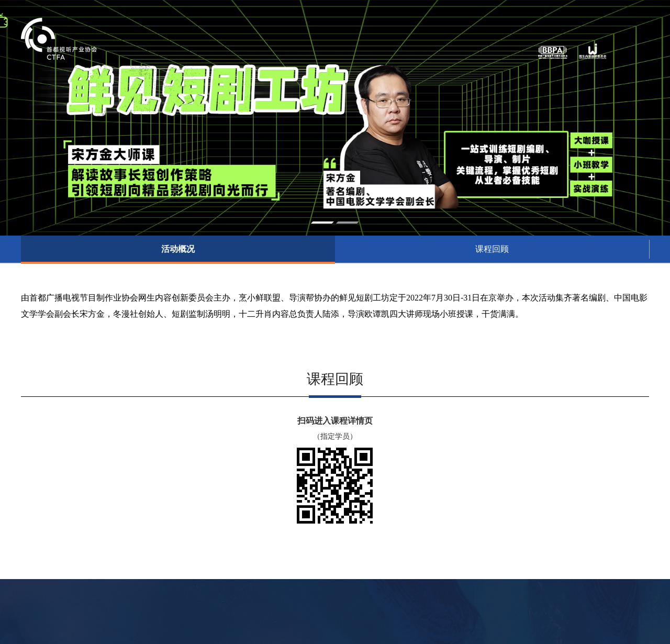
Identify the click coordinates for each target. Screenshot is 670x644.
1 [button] (322, 223)
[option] (335, 118)
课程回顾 (492, 249)
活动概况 (178, 249)
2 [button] (348, 223)
